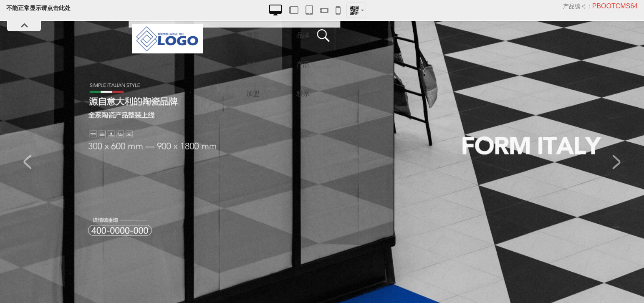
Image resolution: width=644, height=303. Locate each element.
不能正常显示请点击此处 (38, 8)
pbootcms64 (615, 6)
